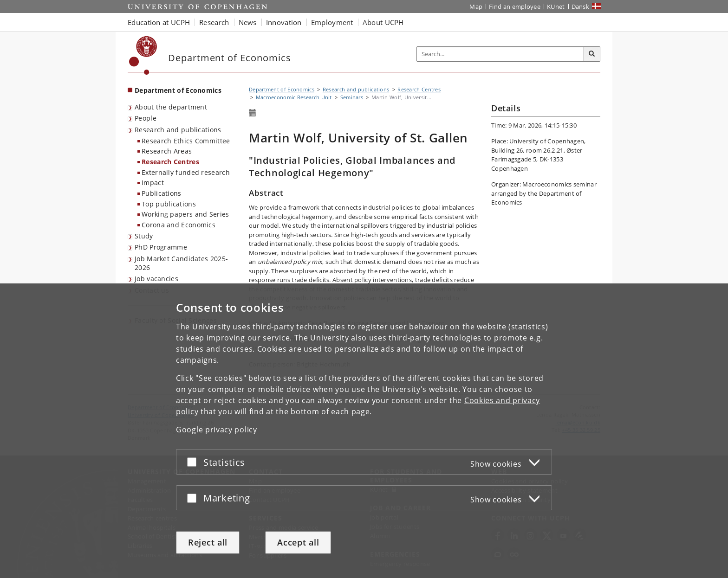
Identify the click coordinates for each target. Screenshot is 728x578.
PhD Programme (161, 247)
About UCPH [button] (383, 22)
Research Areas (167, 151)
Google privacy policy (217, 430)
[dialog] (364, 431)
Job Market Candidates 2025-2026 (181, 263)
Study (144, 236)
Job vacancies (156, 279)
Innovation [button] (284, 22)
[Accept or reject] (194, 462)
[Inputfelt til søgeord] (500, 54)
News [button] (248, 22)
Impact (153, 183)
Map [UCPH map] (476, 6)
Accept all (298, 542)
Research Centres (170, 162)
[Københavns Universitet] (143, 55)
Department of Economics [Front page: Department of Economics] (178, 90)
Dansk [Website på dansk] (581, 6)
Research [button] (214, 22)
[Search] (592, 54)
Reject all (208, 542)
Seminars (352, 97)
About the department (171, 107)
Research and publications (178, 130)
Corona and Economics (179, 225)
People (146, 118)
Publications (162, 193)
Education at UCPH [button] (159, 22)
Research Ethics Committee (186, 141)
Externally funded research (186, 172)
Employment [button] (332, 22)
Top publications (169, 204)
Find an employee (515, 6)
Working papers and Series (185, 214)
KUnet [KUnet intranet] (556, 6)
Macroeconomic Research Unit (294, 97)
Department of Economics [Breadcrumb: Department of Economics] (282, 89)
